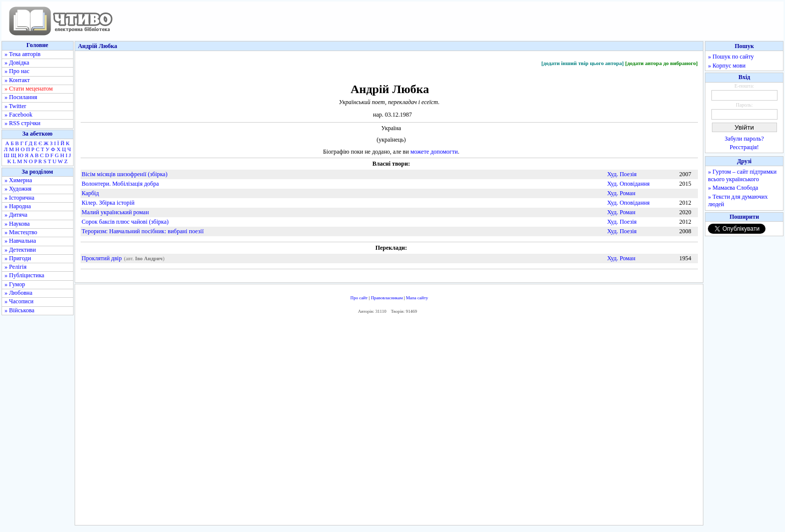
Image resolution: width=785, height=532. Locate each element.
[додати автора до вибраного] (662, 63)
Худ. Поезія (622, 174)
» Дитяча (16, 215)
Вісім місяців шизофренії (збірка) (124, 174)
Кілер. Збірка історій (108, 203)
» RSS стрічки (23, 123)
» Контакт (17, 80)
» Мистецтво (21, 232)
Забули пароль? (744, 139)
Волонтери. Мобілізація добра (120, 184)
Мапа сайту (417, 298)
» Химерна (18, 180)
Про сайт (359, 298)
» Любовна (19, 293)
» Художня (18, 189)
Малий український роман (115, 212)
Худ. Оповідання (629, 184)
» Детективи (20, 250)
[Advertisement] (389, 422)
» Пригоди (18, 258)
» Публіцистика (24, 275)
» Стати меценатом (29, 89)
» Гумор (15, 284)
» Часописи (19, 301)
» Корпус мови (727, 66)
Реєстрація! (744, 147)
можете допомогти (434, 152)
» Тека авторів (23, 54)
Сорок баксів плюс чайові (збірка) (125, 222)
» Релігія (16, 267)
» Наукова (17, 224)
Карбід (90, 193)
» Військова (20, 310)
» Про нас (17, 71)
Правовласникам (387, 298)
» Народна (18, 206)
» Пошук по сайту (731, 57)
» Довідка (17, 63)
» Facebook (19, 115)
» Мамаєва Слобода (733, 188)
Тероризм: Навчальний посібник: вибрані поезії (143, 231)
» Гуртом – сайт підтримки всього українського (742, 175)
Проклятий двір (102, 258)
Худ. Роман (621, 193)
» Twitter (15, 106)
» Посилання (21, 97)
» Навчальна (20, 241)
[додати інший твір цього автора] (582, 63)
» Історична (20, 198)
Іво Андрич (149, 258)
